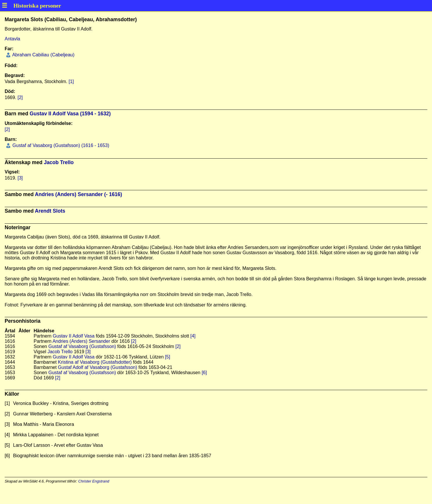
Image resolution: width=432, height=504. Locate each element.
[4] (193, 336)
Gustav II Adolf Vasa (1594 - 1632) (70, 114)
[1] (71, 81)
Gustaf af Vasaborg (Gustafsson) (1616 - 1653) (60, 145)
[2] (20, 97)
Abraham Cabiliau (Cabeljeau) (43, 55)
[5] (168, 357)
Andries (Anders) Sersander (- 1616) (78, 194)
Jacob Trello (59, 162)
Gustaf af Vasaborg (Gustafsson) (82, 346)
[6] (204, 373)
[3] (20, 178)
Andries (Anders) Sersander (81, 341)
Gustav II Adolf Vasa (74, 336)
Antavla (12, 39)
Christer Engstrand (94, 481)
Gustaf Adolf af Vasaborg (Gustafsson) (97, 367)
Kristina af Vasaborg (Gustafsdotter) (95, 362)
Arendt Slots (50, 211)
